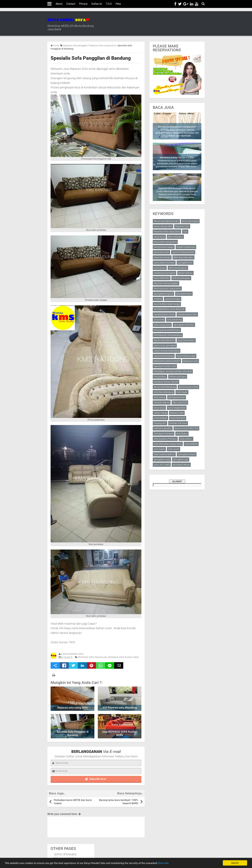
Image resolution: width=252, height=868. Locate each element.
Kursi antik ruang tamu (165, 242)
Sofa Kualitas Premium (165, 439)
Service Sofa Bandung (165, 387)
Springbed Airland (187, 454)
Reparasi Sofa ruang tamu (123, 657)
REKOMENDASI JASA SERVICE (169, 309)
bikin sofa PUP (180, 403)
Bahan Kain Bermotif (164, 340)
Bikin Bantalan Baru (183, 257)
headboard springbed (165, 273)
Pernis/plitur (160, 377)
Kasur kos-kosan (162, 257)
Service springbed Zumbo (166, 221)
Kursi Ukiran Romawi (164, 263)
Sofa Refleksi (191, 444)
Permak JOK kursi (178, 423)
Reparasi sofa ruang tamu (73, 708)
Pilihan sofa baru (178, 377)
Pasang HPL (160, 423)
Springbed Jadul (162, 460)
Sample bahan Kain (187, 314)
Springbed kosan (177, 397)
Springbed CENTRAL (184, 325)
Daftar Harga (160, 413)
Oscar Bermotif (178, 418)
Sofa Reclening (174, 320)
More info (163, 863)
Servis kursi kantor (178, 268)
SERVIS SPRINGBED (65, 854)
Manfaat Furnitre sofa (165, 366)
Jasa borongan (173, 299)
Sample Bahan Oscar (164, 314)
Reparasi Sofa (182, 226)
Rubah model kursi (186, 247)
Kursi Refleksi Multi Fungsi (167, 304)
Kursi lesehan (160, 418)
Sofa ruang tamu (162, 325)
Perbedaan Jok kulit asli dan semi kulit (173, 371)
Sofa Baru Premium (164, 434)
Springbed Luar (181, 460)
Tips (185, 232)
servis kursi (159, 237)
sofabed (158, 299)
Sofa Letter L (186, 439)
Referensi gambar (163, 428)
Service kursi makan (164, 247)
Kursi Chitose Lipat (186, 356)
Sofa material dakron (164, 454)
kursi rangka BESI (177, 408)
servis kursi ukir (161, 252)
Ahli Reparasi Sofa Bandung (168, 335)
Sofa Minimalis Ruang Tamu (168, 444)
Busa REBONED (162, 278)
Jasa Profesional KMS (183, 252)
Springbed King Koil (163, 294)
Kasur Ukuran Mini (163, 226)
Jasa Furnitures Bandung (167, 351)
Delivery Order (177, 413)
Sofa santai (159, 397)
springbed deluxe (181, 465)
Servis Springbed (190, 221)
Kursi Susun (160, 268)
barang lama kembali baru (167, 330)
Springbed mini (185, 263)
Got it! (235, 863)
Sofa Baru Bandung (164, 392)
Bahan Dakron (185, 273)
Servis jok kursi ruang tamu (167, 289)
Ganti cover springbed (165, 346)
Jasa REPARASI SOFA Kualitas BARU (120, 733)
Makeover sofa (191, 361)
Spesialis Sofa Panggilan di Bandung (91, 58)
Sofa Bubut (182, 434)
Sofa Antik (159, 320)
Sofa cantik (174, 449)
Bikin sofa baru (175, 237)
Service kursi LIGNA (188, 387)
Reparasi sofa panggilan (92, 657)
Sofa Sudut (159, 449)
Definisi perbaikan (181, 278)
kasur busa (159, 408)
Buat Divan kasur (186, 340)
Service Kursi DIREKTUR (186, 428)
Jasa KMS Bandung (164, 356)
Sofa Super (182, 392)
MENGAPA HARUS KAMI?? (167, 361)
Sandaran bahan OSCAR (166, 382)
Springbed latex (184, 294)
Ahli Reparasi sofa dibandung (120, 708)
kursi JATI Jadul (162, 465)
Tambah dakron (162, 403)
